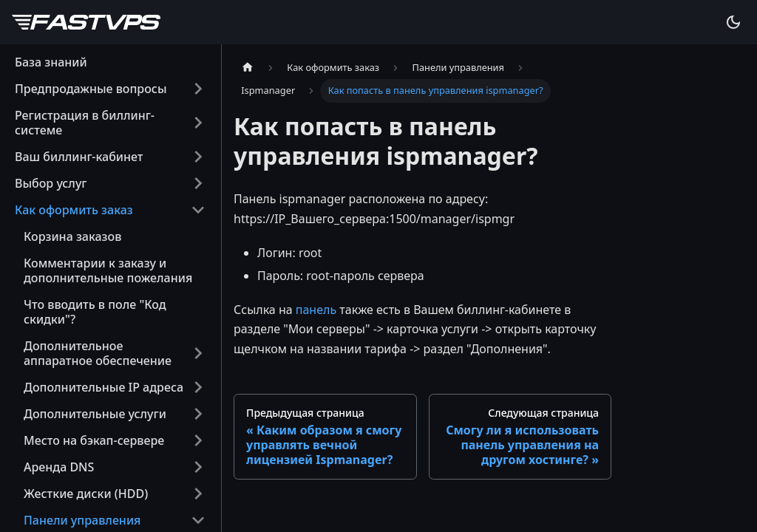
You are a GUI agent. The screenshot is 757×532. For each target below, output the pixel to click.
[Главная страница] (248, 68)
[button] (110, 89)
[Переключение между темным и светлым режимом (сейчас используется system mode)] (733, 22)
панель (316, 310)
